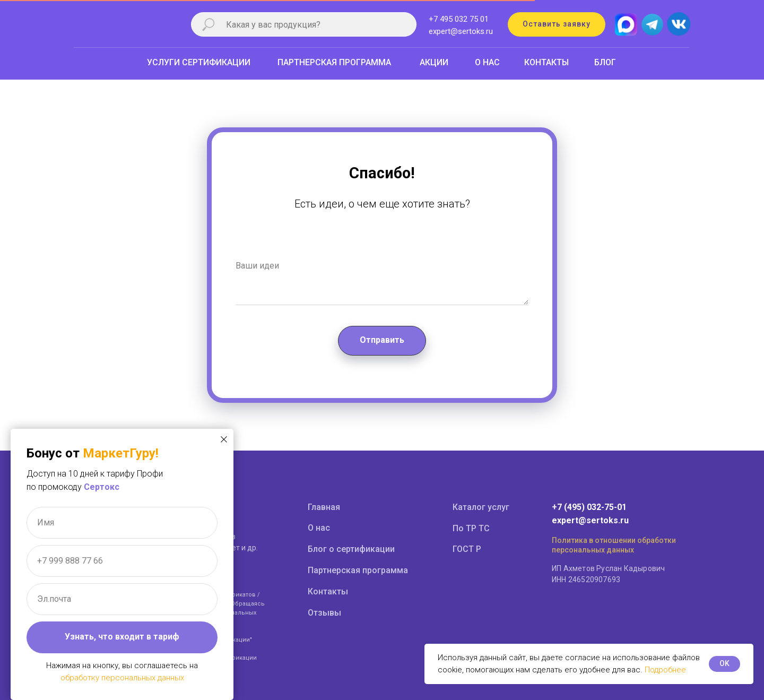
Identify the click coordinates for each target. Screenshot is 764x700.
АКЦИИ (434, 62)
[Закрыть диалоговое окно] (224, 439)
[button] (557, 24)
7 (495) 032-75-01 (592, 507)
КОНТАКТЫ (546, 62)
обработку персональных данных (122, 678)
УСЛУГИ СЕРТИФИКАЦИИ (199, 62)
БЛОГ (605, 62)
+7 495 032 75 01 (459, 19)
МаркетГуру (119, 453)
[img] (678, 24)
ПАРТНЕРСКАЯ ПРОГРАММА (334, 62)
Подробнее (665, 670)
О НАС (487, 62)
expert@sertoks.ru (461, 31)
